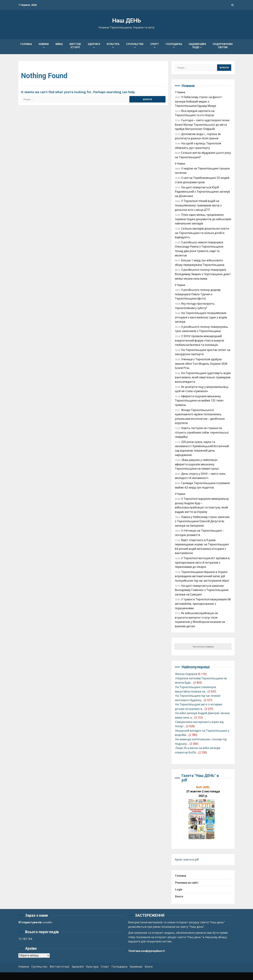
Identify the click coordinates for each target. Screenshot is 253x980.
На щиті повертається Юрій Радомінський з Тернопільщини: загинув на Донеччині (202, 192)
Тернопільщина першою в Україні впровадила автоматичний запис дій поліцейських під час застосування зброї (202, 576)
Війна (59, 44)
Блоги (179, 896)
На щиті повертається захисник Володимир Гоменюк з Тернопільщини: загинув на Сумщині (202, 590)
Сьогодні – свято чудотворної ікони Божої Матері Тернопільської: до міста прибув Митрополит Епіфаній (202, 125)
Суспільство (135, 44)
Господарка (174, 44)
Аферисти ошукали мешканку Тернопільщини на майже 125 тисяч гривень (199, 401)
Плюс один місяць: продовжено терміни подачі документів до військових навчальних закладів (203, 219)
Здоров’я (94, 44)
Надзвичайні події (197, 46)
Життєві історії (75, 46)
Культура (113, 44)
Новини (44, 44)
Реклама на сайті (187, 883)
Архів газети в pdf (187, 859)
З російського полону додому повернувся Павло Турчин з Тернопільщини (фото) (198, 294)
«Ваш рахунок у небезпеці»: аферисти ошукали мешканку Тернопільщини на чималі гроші (197, 464)
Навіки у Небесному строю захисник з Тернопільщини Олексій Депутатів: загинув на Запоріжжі (202, 521)
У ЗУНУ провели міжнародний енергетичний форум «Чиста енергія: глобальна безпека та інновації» (200, 340)
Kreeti (139, 976)
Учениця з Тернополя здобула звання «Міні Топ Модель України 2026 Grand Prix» (201, 364)
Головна (26, 44)
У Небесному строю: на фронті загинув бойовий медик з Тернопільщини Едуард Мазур (198, 101)
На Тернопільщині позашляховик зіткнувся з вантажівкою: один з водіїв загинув (201, 317)
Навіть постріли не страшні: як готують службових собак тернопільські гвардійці (202, 432)
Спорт (155, 44)
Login (179, 890)
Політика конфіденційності (147, 951)
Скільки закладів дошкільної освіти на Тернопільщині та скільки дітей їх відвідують (202, 233)
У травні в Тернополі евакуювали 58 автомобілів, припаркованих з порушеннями (203, 604)
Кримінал (136, 967)
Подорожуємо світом (223, 46)
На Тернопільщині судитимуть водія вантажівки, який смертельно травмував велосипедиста (203, 377)
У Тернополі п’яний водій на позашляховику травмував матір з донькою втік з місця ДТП (198, 205)
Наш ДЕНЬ (127, 21)
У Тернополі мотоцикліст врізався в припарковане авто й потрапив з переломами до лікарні (202, 562)
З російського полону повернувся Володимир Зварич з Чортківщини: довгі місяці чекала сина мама (203, 274)
